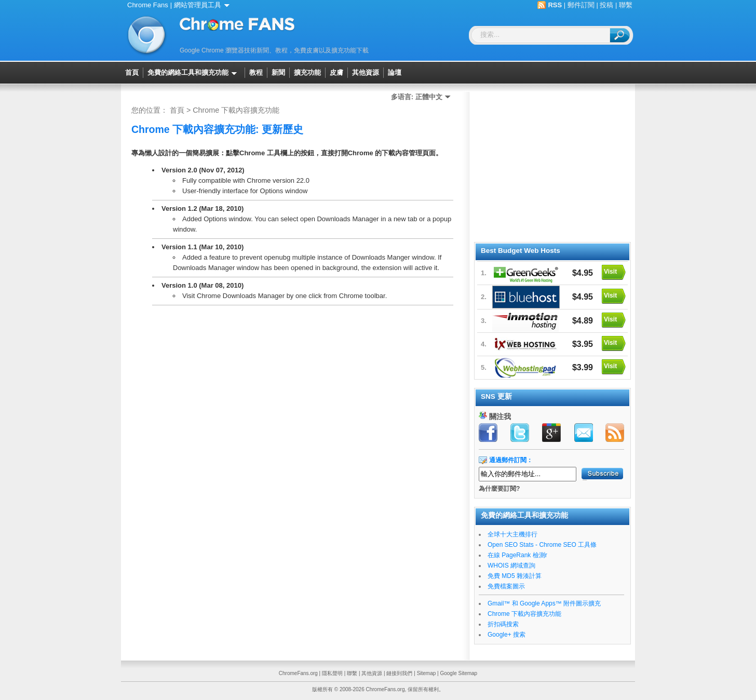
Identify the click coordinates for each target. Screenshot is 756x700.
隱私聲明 (332, 673)
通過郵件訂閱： (511, 460)
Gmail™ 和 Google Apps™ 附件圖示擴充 (544, 603)
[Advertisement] (552, 165)
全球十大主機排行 (512, 534)
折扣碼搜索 (503, 624)
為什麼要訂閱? (499, 489)
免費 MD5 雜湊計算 (515, 576)
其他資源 (366, 73)
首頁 (132, 73)
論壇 (395, 73)
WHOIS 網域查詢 (511, 566)
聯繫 (626, 5)
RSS (555, 5)
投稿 (606, 5)
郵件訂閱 (581, 5)
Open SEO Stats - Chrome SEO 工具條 (542, 545)
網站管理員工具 (204, 5)
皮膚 (336, 73)
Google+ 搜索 (507, 635)
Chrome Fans (148, 5)
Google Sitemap (458, 673)
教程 (256, 73)
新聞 (278, 73)
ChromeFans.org (298, 673)
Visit (610, 272)
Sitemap (427, 673)
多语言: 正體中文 (423, 97)
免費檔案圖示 (506, 586)
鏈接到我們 (399, 673)
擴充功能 (307, 73)
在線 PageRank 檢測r (517, 555)
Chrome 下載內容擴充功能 (236, 110)
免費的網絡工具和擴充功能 (194, 73)
